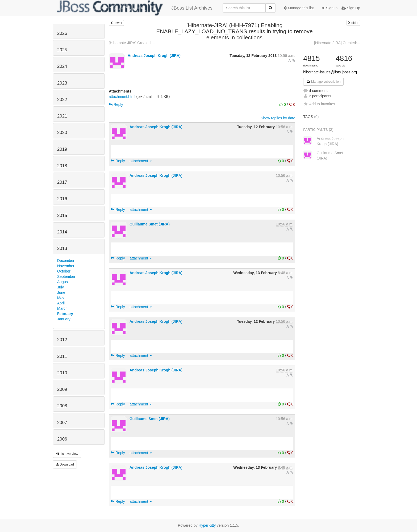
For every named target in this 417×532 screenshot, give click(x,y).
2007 (62, 423)
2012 (62, 340)
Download (65, 464)
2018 (62, 166)
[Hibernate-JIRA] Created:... (132, 43)
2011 (62, 356)
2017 (62, 182)
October (64, 271)
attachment (141, 161)
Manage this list (299, 8)
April (61, 303)
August (63, 282)
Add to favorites (319, 104)
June (61, 292)
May (61, 298)
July (61, 287)
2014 (62, 232)
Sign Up (351, 8)
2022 (62, 100)
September (66, 277)
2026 (62, 33)
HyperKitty (207, 525)
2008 (62, 406)
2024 (62, 66)
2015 (62, 215)
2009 (62, 389)
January (64, 319)
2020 (62, 133)
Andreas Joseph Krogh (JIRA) (154, 56)
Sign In (330, 8)
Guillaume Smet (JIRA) (150, 224)
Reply (116, 104)
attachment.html (122, 97)
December (66, 261)
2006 (62, 439)
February (65, 314)
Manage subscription (323, 82)
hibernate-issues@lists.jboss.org (330, 72)
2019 (62, 149)
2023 (62, 83)
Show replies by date (278, 118)
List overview (67, 454)
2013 (62, 248)
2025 (62, 50)
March (62, 308)
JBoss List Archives (135, 8)
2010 (62, 373)
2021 (62, 116)
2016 (62, 199)
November (66, 266)
